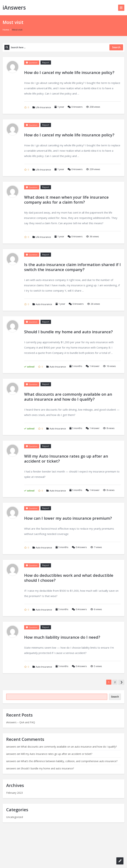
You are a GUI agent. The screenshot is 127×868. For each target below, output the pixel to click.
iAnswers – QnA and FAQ (21, 722)
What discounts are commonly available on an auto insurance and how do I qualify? (69, 747)
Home (6, 30)
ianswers (11, 747)
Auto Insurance (44, 304)
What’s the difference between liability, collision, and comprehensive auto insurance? (69, 761)
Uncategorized (15, 817)
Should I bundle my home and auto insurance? (47, 768)
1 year (61, 107)
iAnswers (14, 8)
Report (46, 63)
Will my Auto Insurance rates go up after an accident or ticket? (56, 754)
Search (115, 697)
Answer (93, 366)
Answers (75, 107)
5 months (77, 366)
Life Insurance (43, 107)
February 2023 (14, 793)
